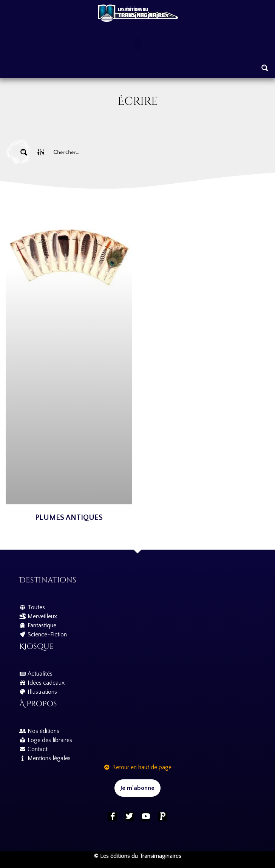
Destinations (48, 580)
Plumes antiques (69, 518)
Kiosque (37, 646)
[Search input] (155, 152)
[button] (137, 44)
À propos (38, 704)
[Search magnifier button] (265, 68)
